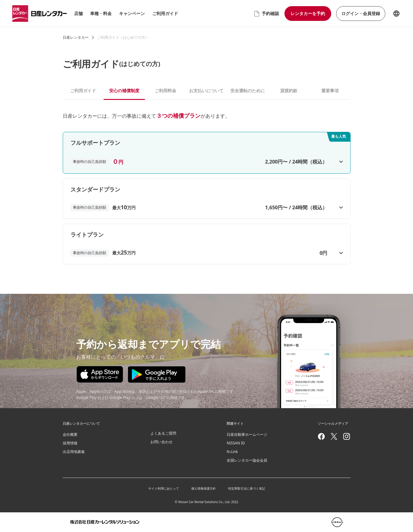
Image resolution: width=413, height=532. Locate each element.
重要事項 (330, 91)
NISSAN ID (236, 443)
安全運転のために (248, 91)
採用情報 (70, 443)
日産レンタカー (76, 37)
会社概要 (70, 434)
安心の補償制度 (124, 91)
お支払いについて (206, 91)
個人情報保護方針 (204, 488)
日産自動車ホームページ (247, 434)
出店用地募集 (74, 452)
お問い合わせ (161, 442)
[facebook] (321, 436)
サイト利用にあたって (164, 488)
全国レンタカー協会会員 (247, 460)
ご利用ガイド (83, 91)
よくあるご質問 (163, 433)
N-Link (232, 452)
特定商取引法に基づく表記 (247, 488)
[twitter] (334, 436)
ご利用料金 (165, 91)
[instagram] (347, 436)
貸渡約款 (289, 91)
